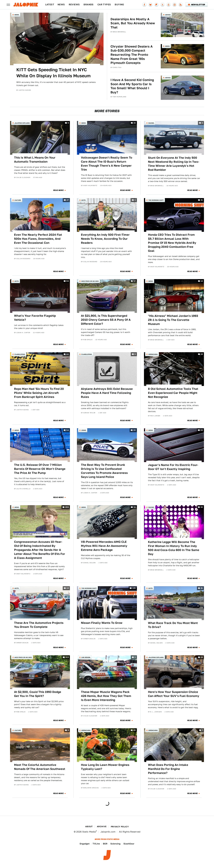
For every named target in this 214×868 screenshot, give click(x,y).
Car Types (104, 5)
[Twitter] (162, 5)
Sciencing (115, 844)
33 (135, 430)
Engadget (85, 844)
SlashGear (129, 844)
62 (68, 354)
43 (135, 730)
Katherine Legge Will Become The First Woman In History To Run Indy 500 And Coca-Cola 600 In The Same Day (174, 548)
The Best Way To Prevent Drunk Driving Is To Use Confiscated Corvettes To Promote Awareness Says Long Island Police (104, 471)
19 (202, 354)
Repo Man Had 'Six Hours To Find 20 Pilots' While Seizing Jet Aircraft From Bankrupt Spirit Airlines (39, 393)
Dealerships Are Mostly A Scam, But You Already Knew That (133, 23)
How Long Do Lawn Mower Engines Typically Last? (105, 767)
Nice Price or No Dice (90, 281)
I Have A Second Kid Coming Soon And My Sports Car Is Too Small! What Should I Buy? (132, 86)
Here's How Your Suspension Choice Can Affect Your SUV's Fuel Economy (174, 694)
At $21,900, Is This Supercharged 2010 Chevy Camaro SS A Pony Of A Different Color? (106, 320)
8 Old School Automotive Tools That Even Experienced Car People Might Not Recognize (173, 393)
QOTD (83, 200)
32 (202, 507)
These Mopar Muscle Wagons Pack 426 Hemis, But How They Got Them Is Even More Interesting (106, 696)
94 (68, 281)
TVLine (96, 844)
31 (202, 200)
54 (68, 430)
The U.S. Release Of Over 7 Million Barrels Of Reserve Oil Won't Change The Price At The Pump (40, 469)
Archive (102, 826)
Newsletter (197, 5)
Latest (50, 5)
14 (202, 281)
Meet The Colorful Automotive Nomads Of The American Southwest (40, 767)
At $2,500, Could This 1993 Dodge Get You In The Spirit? (38, 694)
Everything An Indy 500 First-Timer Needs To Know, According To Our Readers (105, 239)
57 (135, 281)
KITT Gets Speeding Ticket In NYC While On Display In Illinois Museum (53, 73)
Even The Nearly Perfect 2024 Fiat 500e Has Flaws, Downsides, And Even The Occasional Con (38, 239)
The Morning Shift (156, 200)
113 (67, 657)
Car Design (86, 657)
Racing (151, 123)
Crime (84, 430)
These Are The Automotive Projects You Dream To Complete (39, 625)
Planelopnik (20, 354)
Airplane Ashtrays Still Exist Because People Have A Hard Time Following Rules (107, 393)
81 (202, 588)
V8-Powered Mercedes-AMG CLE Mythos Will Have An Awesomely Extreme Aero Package (104, 546)
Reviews (74, 5)
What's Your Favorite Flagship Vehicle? (35, 318)
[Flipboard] (156, 5)
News (61, 5)
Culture (18, 200)
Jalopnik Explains (22, 123)
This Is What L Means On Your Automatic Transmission (35, 160)
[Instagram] (175, 5)
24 (202, 430)
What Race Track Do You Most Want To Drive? (173, 625)
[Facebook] (144, 5)
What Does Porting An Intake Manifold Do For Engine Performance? (168, 769)
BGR (105, 844)
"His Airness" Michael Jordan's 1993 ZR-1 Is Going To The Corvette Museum (173, 320)
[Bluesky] (150, 5)
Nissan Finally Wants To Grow (102, 623)
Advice (168, 15)
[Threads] (169, 5)
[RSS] (181, 5)
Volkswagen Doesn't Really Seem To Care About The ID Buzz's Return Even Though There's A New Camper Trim (107, 164)
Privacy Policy (120, 827)
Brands (88, 5)
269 (67, 507)
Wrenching (153, 354)
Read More (58, 190)
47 (68, 200)
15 (135, 123)
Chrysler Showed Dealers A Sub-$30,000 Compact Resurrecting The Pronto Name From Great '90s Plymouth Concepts (132, 55)
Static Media (89, 832)
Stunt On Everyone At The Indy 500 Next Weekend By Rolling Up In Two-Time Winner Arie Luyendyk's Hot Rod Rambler (174, 164)
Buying (119, 5)
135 (134, 588)
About (89, 826)
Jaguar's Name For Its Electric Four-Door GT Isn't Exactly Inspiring (173, 467)
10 (135, 507)
